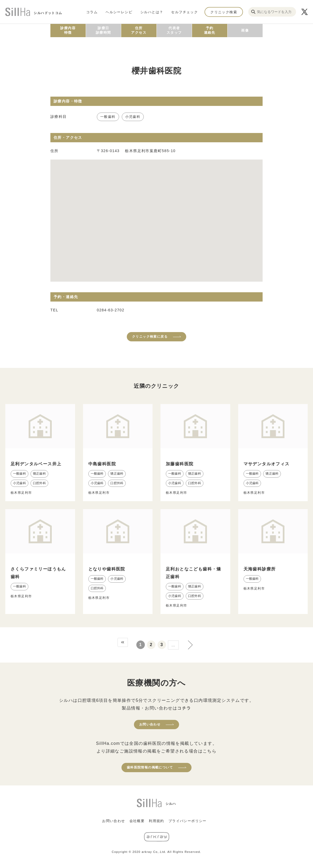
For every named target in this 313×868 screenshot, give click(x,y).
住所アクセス (139, 30)
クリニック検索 (224, 12)
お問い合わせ (150, 724)
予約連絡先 (210, 30)
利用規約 (156, 821)
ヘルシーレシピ (119, 12)
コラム (92, 12)
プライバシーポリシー (188, 821)
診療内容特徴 (68, 30)
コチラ (184, 708)
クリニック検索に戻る (150, 337)
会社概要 (137, 821)
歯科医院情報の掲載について (150, 767)
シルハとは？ (152, 12)
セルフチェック (184, 12)
